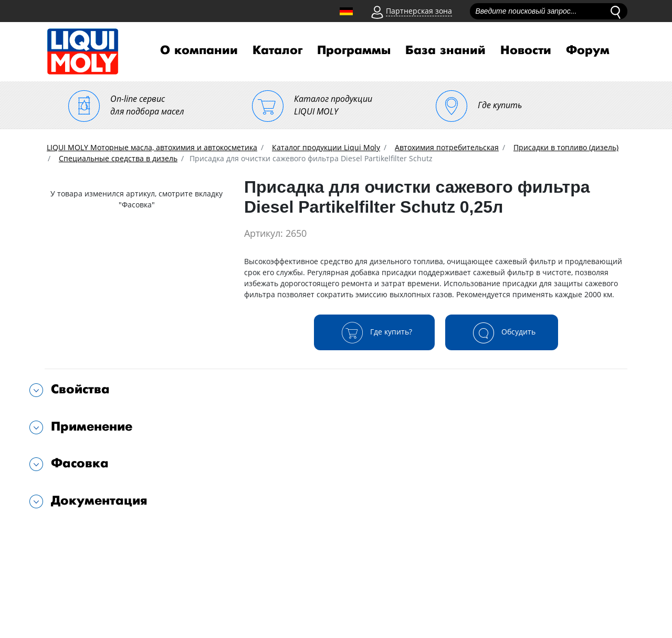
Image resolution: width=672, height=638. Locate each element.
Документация (99, 501)
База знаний (445, 50)
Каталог (277, 50)
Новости (526, 50)
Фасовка (80, 463)
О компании (199, 50)
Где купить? (374, 332)
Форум (588, 50)
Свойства (80, 389)
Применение (92, 427)
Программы (354, 50)
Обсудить (502, 332)
